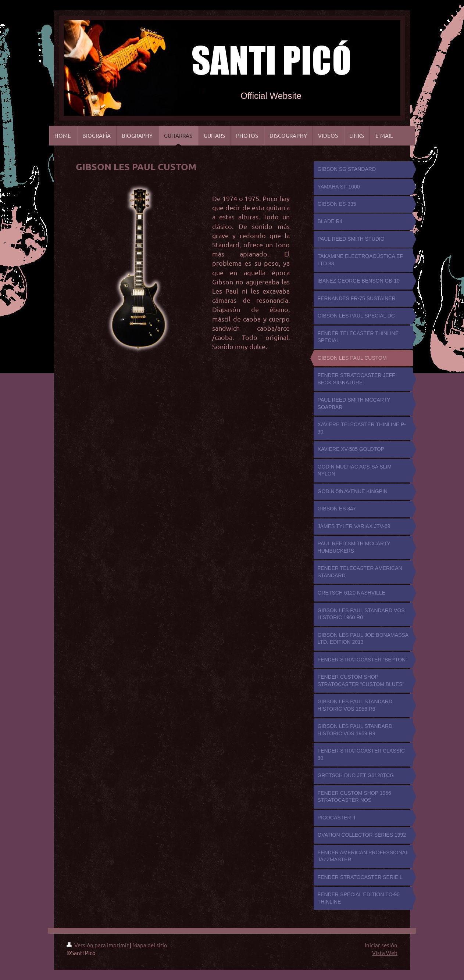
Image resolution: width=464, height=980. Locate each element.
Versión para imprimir (98, 945)
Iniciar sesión (381, 945)
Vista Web (385, 953)
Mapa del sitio (150, 945)
